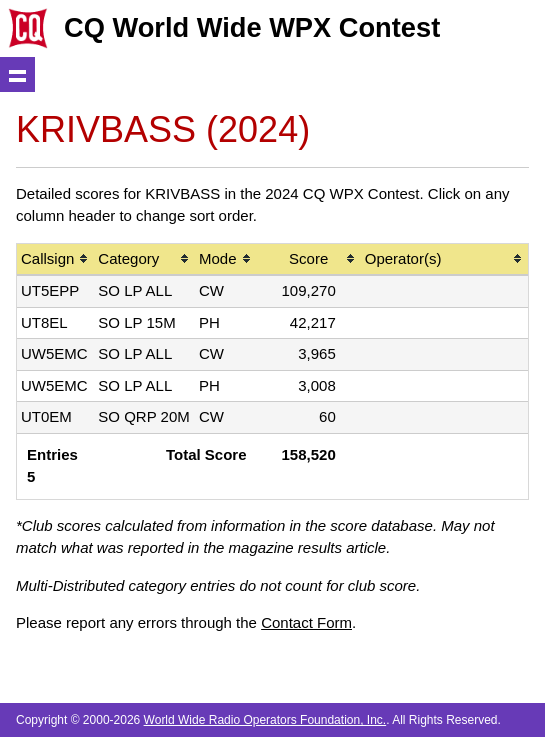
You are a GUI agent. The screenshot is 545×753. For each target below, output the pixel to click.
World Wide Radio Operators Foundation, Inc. (265, 720)
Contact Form (306, 622)
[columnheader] (55, 260)
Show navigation (17, 74)
